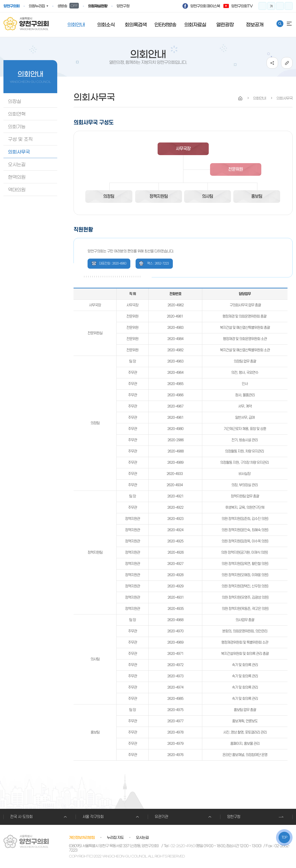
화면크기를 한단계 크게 (262, 6)
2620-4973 (175, 676)
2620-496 (174, 395)
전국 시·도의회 (21, 817)
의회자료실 (195, 25)
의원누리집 (37, 6)
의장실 (15, 101)
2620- (172, 440)
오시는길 (17, 165)
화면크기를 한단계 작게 (280, 6)
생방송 (68, 6)
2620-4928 (175, 575)
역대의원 (17, 190)
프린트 (289, 6)
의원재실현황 (98, 6)
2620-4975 (175, 710)
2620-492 (174, 508)
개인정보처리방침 (82, 837)
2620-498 (174, 339)
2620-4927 (175, 564)
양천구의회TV (242, 6)
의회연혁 (17, 114)
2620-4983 (175, 328)
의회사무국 (19, 152)
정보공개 (255, 25)
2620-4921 (175, 496)
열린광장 (225, 25)
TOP (284, 837)
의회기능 (17, 127)
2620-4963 (175, 361)
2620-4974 (175, 687)
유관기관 (161, 817)
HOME (240, 98)
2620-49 (174, 586)
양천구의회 (11, 6)
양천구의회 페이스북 (205, 6)
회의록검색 (136, 25)
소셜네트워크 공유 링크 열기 (272, 63)
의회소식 (106, 25)
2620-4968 (175, 620)
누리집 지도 (115, 837)
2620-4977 (175, 721)
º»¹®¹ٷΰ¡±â (0, 0)
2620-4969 (175, 642)
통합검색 (280, 24)
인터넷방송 (165, 25)
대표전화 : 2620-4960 (113, 264)
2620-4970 (175, 631)
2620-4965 (175, 384)
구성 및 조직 (20, 139)
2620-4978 (175, 732)
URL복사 (287, 63)
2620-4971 (175, 654)
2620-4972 (175, 665)
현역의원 (17, 177)
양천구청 (123, 6)
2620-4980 (175, 429)
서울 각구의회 (93, 817)
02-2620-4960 (183, 846)
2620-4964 (175, 373)
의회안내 (76, 25)
